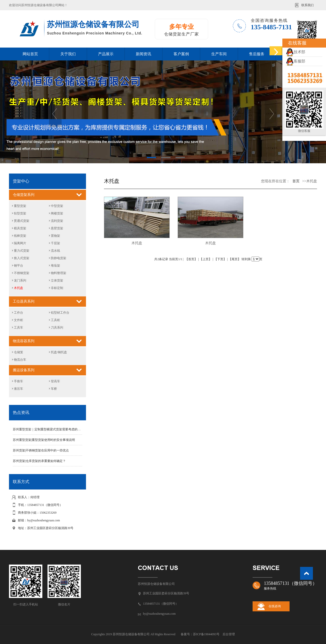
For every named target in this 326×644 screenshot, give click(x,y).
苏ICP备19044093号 (206, 634)
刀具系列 (57, 328)
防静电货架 (59, 258)
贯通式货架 (22, 221)
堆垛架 (55, 266)
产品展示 (106, 54)
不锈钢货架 (22, 273)
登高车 (55, 381)
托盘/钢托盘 (59, 352)
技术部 (296, 52)
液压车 (18, 389)
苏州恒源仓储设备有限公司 (156, 584)
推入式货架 (22, 258)
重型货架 (20, 206)
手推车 (18, 381)
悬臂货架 (57, 228)
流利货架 (57, 221)
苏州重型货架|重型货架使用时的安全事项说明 (44, 440)
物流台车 (20, 360)
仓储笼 (18, 352)
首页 (296, 181)
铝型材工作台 (60, 313)
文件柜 (18, 320)
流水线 (55, 251)
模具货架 (20, 228)
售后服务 (257, 54)
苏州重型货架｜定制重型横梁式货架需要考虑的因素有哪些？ (54, 429)
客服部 (296, 61)
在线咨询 (275, 606)
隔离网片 (20, 243)
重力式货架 (22, 251)
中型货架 (57, 206)
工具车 (18, 328)
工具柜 (55, 320)
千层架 (55, 243)
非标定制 (57, 288)
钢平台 (18, 266)
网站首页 (30, 54)
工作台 (18, 313)
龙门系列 (20, 280)
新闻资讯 (143, 54)
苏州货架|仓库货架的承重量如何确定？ (39, 461)
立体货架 (57, 280)
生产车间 (219, 54)
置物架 (55, 236)
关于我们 (68, 54)
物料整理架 (59, 273)
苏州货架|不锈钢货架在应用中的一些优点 (41, 450)
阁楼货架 (57, 213)
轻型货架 (20, 213)
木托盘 (18, 288)
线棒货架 (20, 236)
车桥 (54, 389)
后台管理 (229, 634)
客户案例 (181, 54)
